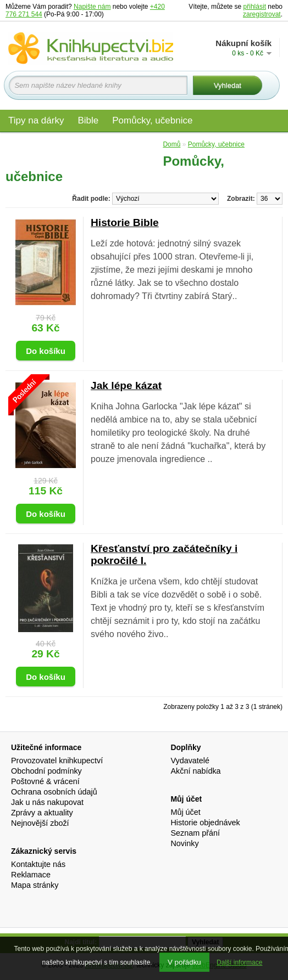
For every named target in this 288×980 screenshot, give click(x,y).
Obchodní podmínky (46, 771)
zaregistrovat (262, 14)
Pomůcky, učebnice (152, 120)
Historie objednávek (205, 823)
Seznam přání (195, 833)
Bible (88, 120)
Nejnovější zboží (40, 823)
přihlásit (255, 7)
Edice (143, 144)
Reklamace (31, 875)
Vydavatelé (190, 761)
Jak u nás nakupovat (47, 802)
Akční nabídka (195, 771)
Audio (105, 144)
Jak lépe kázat (126, 385)
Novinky (184, 843)
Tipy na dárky (36, 120)
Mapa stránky (35, 885)
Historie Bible (125, 223)
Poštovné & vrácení (45, 781)
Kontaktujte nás (38, 864)
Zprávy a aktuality (42, 813)
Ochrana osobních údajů (54, 792)
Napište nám (92, 7)
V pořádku (184, 962)
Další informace (239, 962)
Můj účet (185, 812)
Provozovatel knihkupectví (57, 761)
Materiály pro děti (44, 144)
